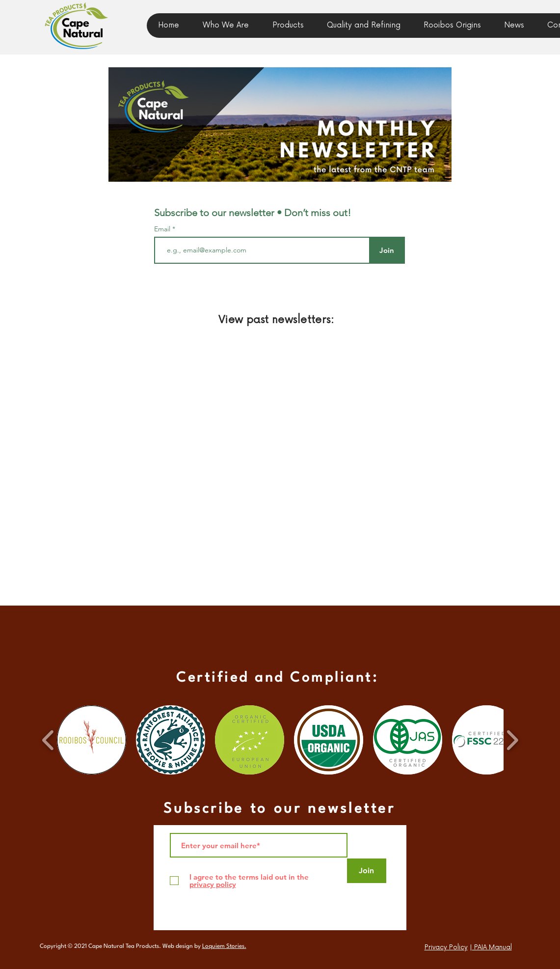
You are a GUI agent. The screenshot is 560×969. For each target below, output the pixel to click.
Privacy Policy (446, 947)
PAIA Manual (492, 947)
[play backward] (48, 740)
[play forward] (512, 740)
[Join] (387, 250)
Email (163, 229)
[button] (514, 26)
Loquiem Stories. (224, 946)
